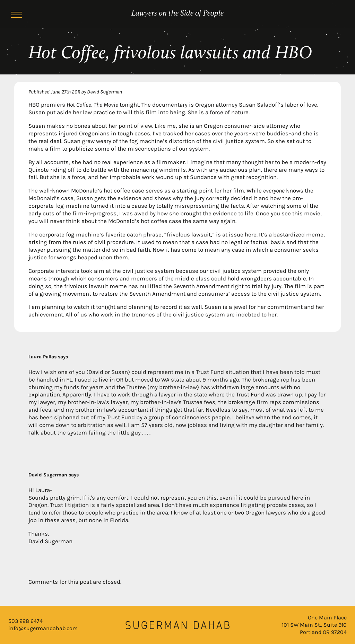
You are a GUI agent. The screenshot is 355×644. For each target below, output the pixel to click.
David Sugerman (105, 92)
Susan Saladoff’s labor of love (278, 105)
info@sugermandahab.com (43, 628)
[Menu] (17, 16)
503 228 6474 (25, 621)
